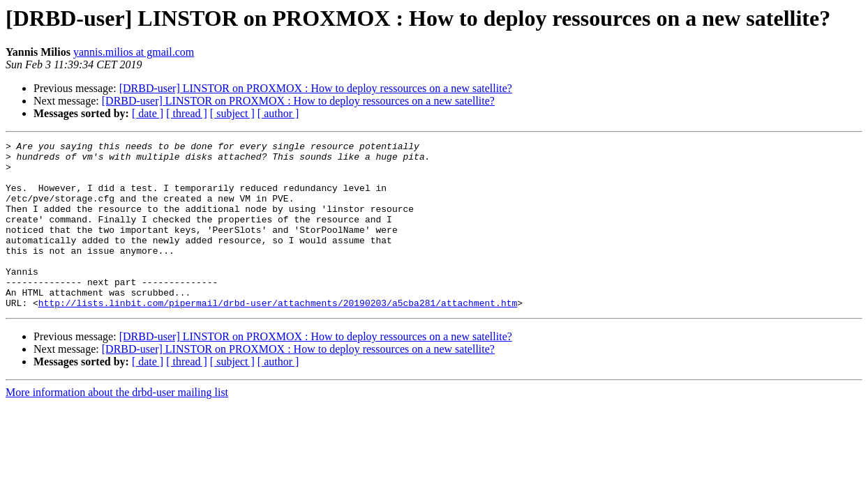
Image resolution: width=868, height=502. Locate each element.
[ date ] (148, 113)
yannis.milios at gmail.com (134, 52)
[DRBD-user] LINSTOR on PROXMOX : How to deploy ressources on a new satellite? (316, 88)
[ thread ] (187, 113)
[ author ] (278, 113)
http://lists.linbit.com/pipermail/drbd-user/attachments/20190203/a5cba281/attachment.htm (278, 336)
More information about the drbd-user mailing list (117, 426)
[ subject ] (232, 113)
